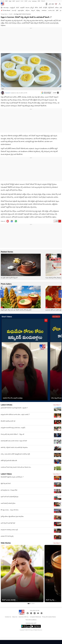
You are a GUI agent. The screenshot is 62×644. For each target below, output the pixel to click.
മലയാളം (34, 1)
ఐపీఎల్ (18, 7)
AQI (53, 4)
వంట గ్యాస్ (14, 10)
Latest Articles (7, 405)
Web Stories (6, 543)
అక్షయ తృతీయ (21, 10)
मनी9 (39, 1)
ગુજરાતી (18, 1)
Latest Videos (6, 474)
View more (56, 317)
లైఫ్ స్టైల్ (32, 7)
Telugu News (4, 14)
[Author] (3, 93)
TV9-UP (43, 1)
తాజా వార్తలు (6, 7)
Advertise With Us (24, 617)
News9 (3, 1)
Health (11, 14)
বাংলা (22, 1)
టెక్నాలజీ (33, 10)
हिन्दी (7, 1)
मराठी (14, 1)
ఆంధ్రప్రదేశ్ (22, 7)
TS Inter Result (6, 10)
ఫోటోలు (37, 7)
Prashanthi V (8, 93)
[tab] (29, 604)
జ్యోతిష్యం (38, 10)
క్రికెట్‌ (57, 10)
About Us (15, 617)
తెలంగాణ (28, 7)
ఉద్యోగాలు (28, 10)
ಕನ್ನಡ (10, 1)
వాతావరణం (44, 10)
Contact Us (8, 617)
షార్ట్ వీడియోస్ (51, 7)
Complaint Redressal (35, 617)
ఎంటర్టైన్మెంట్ (12, 7)
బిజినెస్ (41, 7)
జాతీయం (57, 7)
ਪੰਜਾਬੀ (26, 1)
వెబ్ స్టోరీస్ (45, 7)
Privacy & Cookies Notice (49, 617)
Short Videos (7, 317)
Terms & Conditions (31, 620)
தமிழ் (30, 1)
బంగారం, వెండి (51, 10)
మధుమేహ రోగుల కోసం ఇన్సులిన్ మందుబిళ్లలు (13, 398)
